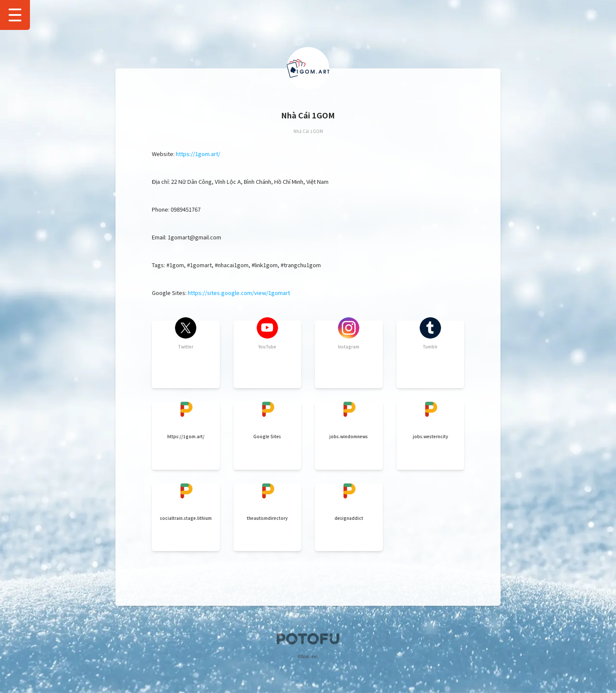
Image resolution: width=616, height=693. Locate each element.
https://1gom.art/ (198, 154)
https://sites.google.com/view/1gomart (239, 293)
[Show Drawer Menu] (15, 15)
